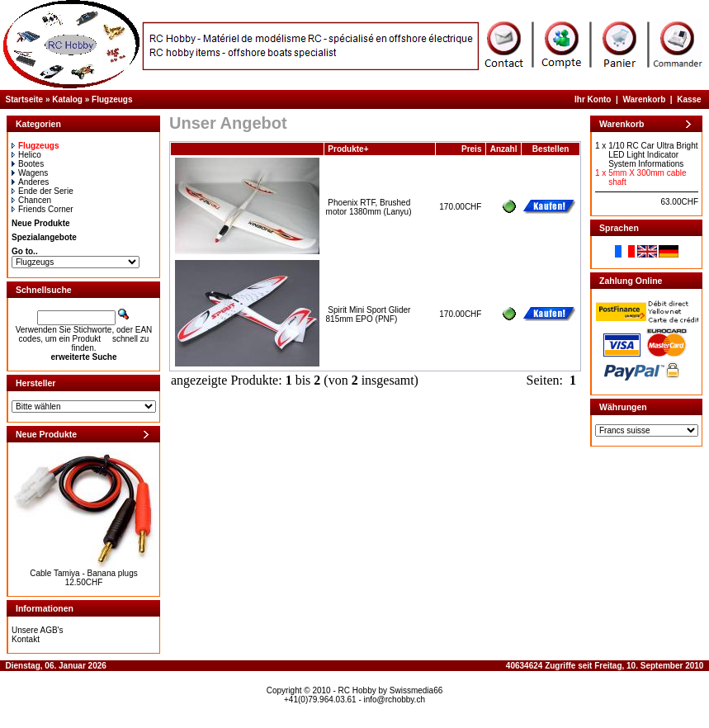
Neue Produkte (41, 223)
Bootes (28, 164)
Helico (26, 155)
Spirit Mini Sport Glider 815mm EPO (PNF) (369, 314)
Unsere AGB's (38, 630)
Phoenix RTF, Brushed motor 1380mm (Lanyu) (369, 207)
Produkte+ (348, 149)
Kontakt (26, 639)
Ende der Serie (43, 191)
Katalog (67, 99)
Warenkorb (644, 99)
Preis (471, 149)
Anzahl (504, 149)
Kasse (689, 99)
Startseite (25, 99)
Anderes (30, 182)
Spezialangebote (44, 237)
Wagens (30, 173)
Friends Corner (43, 209)
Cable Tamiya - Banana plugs (83, 573)
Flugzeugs (112, 99)
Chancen (31, 200)
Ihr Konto (593, 99)
